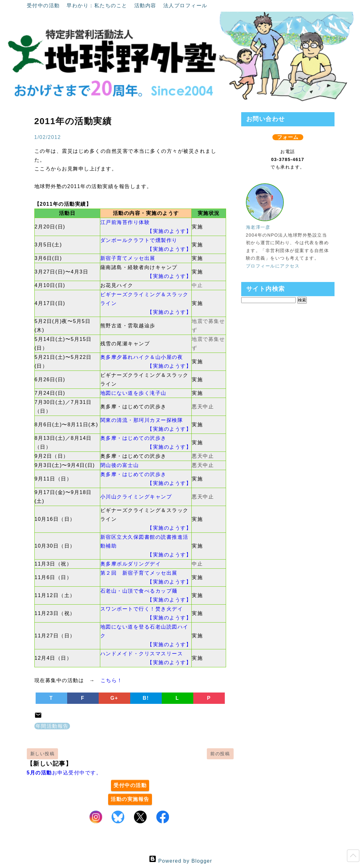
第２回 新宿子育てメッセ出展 (139, 573)
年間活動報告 (52, 726)
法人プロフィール (185, 6)
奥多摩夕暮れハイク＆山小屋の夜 (142, 357)
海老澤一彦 (258, 227)
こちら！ (112, 680)
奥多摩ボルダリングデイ (131, 564)
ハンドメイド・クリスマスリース (142, 654)
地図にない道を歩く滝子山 (133, 393)
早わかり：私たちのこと (98, 6)
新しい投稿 (43, 754)
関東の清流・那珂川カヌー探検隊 (142, 420)
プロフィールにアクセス (273, 266)
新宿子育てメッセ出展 (128, 258)
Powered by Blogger (180, 861)
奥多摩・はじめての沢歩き (133, 438)
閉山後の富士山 (120, 465)
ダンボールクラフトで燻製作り (139, 240)
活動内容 (146, 6)
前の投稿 (220, 754)
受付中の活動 (44, 6)
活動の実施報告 (130, 799)
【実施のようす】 (169, 231)
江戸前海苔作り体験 (125, 222)
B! (146, 698)
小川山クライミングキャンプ (136, 497)
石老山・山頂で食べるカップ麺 (139, 591)
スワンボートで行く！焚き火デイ (142, 609)
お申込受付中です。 (64, 773)
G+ (114, 698)
